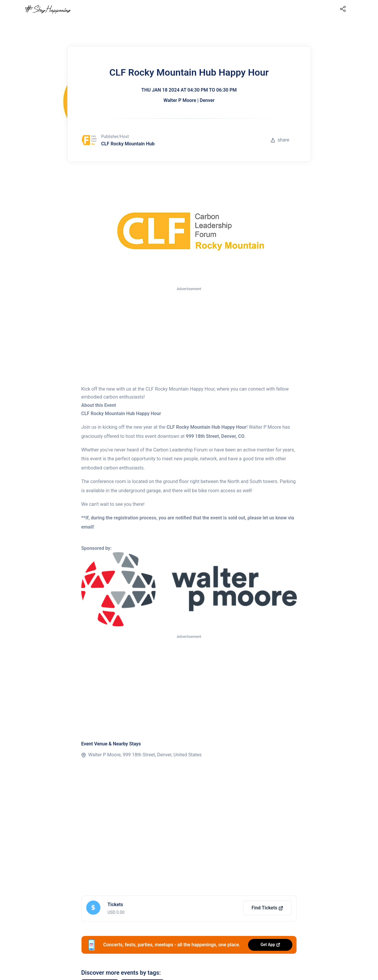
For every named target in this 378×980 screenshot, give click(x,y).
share (280, 140)
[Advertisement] (189, 337)
